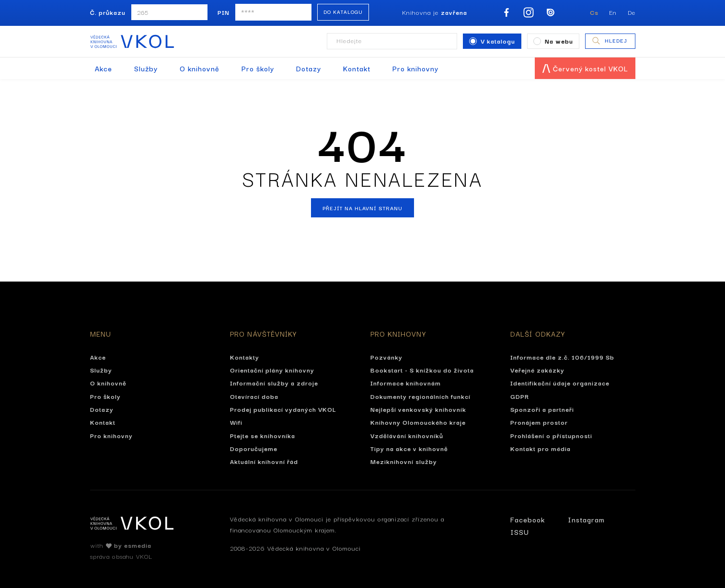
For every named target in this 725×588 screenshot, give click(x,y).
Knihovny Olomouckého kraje (418, 422)
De (632, 12)
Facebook (528, 519)
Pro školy (258, 68)
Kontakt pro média (541, 448)
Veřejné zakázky (537, 370)
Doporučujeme (254, 448)
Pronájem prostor (539, 422)
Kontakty (245, 357)
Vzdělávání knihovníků (407, 435)
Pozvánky (386, 357)
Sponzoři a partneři (542, 409)
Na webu (553, 41)
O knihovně (200, 68)
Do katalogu (343, 12)
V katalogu (492, 41)
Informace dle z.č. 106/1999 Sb (562, 357)
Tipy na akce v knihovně (409, 448)
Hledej (609, 41)
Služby (146, 68)
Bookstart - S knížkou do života (422, 370)
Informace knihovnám (406, 383)
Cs (594, 12)
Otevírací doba (254, 396)
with (121, 545)
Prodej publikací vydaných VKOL (283, 409)
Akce (104, 68)
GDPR (520, 396)
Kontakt (357, 68)
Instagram (586, 519)
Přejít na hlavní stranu (362, 208)
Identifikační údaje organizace (560, 383)
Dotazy (309, 68)
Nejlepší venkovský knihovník (418, 409)
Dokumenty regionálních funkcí (420, 396)
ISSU (520, 532)
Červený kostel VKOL (585, 68)
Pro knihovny (415, 68)
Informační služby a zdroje (274, 383)
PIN (224, 12)
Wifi (236, 422)
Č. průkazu (108, 12)
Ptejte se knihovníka (263, 435)
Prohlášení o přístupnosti (551, 435)
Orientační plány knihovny (272, 370)
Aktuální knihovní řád (264, 461)
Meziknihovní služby (404, 461)
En (613, 12)
